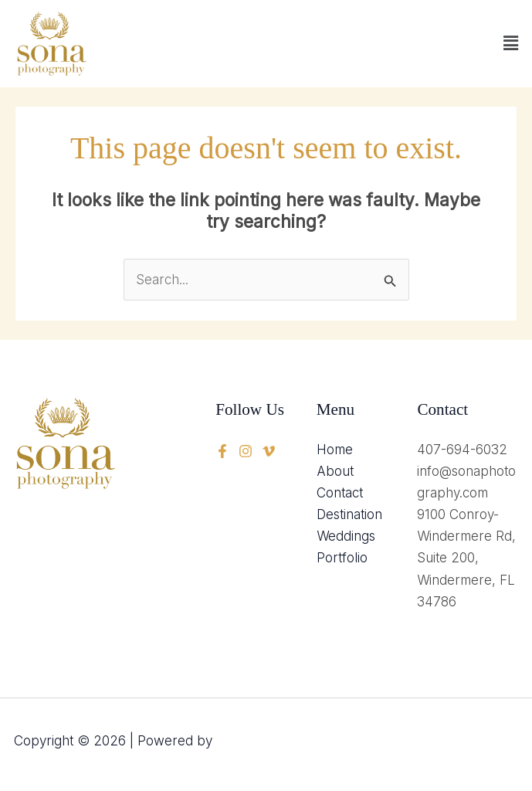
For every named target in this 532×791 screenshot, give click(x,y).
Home (335, 450)
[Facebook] (222, 451)
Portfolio (342, 558)
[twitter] (246, 451)
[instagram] (269, 451)
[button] (511, 44)
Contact (340, 493)
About (335, 471)
